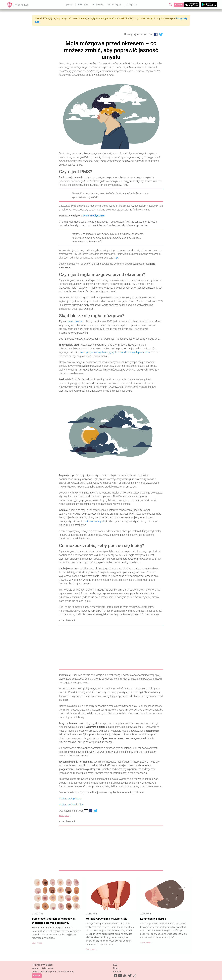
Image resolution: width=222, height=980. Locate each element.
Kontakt (117, 972)
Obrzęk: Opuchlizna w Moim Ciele (107, 919)
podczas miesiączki (94, 521)
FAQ (115, 965)
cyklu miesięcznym (94, 216)
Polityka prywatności (43, 965)
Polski (178, 5)
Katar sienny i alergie (153, 919)
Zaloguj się (132, 5)
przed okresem (76, 321)
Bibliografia (64, 816)
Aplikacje (69, 5)
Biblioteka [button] (82, 5)
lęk (117, 258)
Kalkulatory (98, 5)
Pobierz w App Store (70, 799)
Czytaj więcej (37, 943)
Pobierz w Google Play (71, 805)
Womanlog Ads (115, 5)
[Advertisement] (111, 647)
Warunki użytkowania (43, 968)
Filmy (116, 968)
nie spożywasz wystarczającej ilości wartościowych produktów (116, 352)
